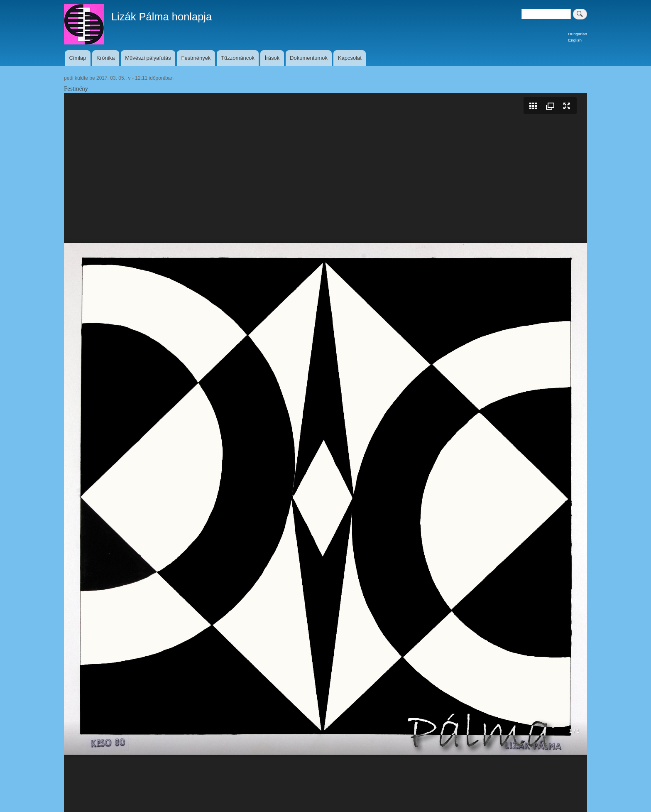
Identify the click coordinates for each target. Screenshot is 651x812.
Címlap (77, 58)
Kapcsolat (350, 58)
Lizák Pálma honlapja (162, 17)
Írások (272, 58)
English (575, 40)
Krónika (105, 58)
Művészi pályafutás (148, 58)
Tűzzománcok (238, 58)
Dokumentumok (309, 58)
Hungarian (578, 34)
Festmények (196, 58)
